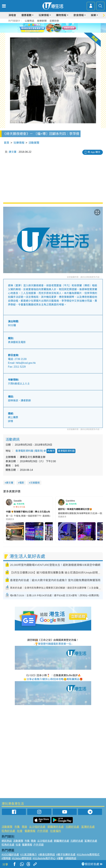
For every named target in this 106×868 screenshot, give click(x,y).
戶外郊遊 (43, 831)
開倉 (25, 827)
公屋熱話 (29, 21)
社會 (20, 831)
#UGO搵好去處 (10, 855)
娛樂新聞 (42, 21)
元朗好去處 (72, 827)
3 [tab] (55, 32)
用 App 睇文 (94, 152)
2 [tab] (52, 32)
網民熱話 (7, 841)
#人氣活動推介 (29, 855)
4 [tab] (59, 32)
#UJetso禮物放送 (22, 858)
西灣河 (51, 451)
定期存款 (54, 21)
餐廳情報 (30, 831)
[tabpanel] (53, 28)
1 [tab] (49, 32)
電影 (22, 483)
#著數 (60, 858)
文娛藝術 (35, 483)
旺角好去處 (8, 831)
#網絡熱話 (70, 858)
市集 (17, 827)
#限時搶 (6, 858)
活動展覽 (34, 143)
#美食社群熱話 (47, 855)
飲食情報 (79, 15)
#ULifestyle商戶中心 (44, 858)
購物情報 (61, 15)
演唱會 (12, 15)
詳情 (11, 421)
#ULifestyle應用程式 (88, 855)
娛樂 (93, 15)
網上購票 (13, 417)
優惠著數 (26, 15)
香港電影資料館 (66, 451)
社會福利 (56, 831)
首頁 (7, 143)
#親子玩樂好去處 (66, 855)
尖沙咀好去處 (37, 827)
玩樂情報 (44, 15)
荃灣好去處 (88, 827)
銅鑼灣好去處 (56, 827)
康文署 (13, 152)
